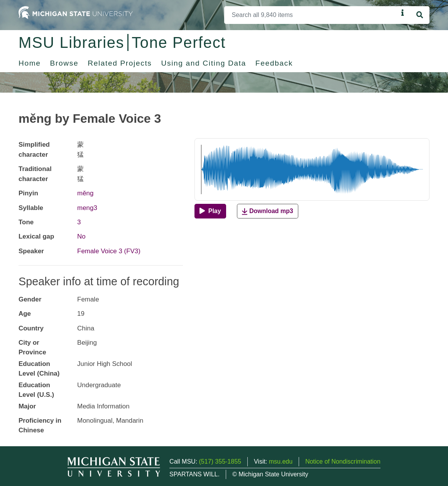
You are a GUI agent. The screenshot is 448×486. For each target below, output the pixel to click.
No (81, 236)
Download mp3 (267, 211)
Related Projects (120, 63)
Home (30, 63)
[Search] (311, 15)
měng (85, 193)
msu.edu (281, 461)
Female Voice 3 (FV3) (109, 251)
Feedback (274, 63)
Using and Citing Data (204, 63)
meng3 (87, 208)
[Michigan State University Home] (76, 12)
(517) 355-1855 (220, 461)
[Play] (210, 211)
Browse (64, 63)
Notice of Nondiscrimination (343, 461)
